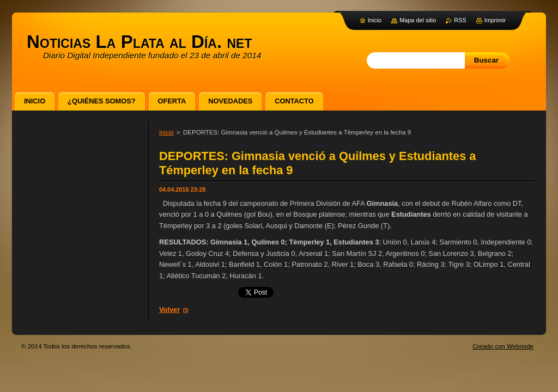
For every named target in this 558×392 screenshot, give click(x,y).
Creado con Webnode (503, 346)
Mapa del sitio (418, 20)
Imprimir (495, 20)
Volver (169, 310)
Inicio (166, 132)
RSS (460, 20)
